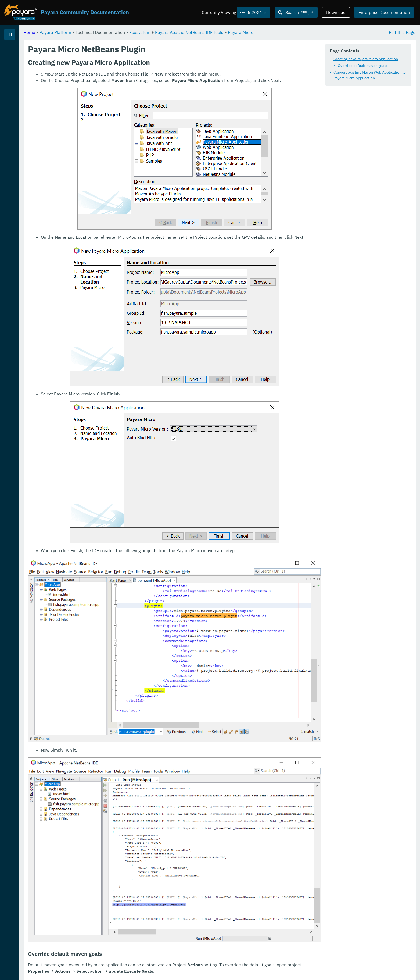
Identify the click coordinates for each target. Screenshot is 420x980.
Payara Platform (21, 54)
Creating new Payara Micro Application (366, 59)
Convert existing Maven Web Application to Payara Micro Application (370, 75)
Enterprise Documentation (384, 12)
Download (336, 12)
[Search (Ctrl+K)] (296, 12)
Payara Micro (308, 32)
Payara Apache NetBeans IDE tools (256, 32)
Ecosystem (207, 32)
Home (96, 32)
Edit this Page (402, 32)
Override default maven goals (362, 66)
